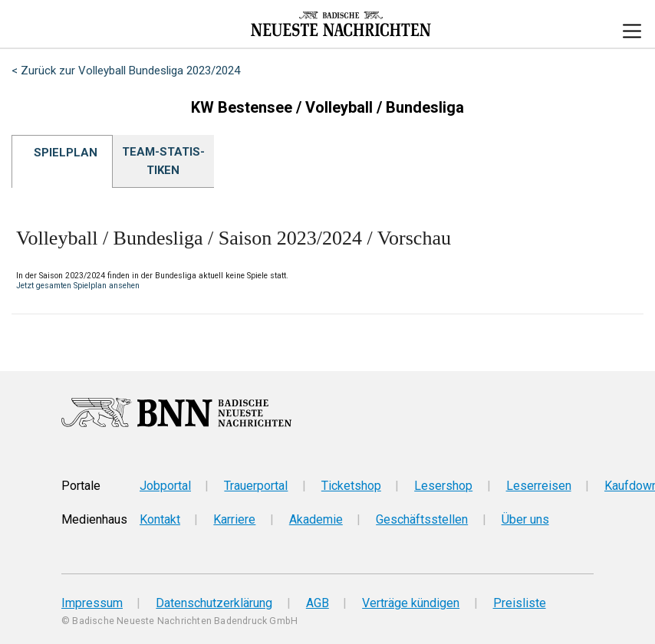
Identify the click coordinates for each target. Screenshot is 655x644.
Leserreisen (539, 486)
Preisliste (520, 603)
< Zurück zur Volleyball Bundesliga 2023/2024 (126, 71)
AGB (318, 603)
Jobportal (165, 486)
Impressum (92, 603)
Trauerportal (256, 486)
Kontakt (160, 519)
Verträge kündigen (411, 603)
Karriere (234, 519)
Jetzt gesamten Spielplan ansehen (78, 286)
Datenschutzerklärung (214, 603)
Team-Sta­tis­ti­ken (163, 161)
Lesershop (443, 486)
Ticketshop (351, 486)
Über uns (525, 519)
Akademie (316, 519)
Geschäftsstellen (422, 519)
